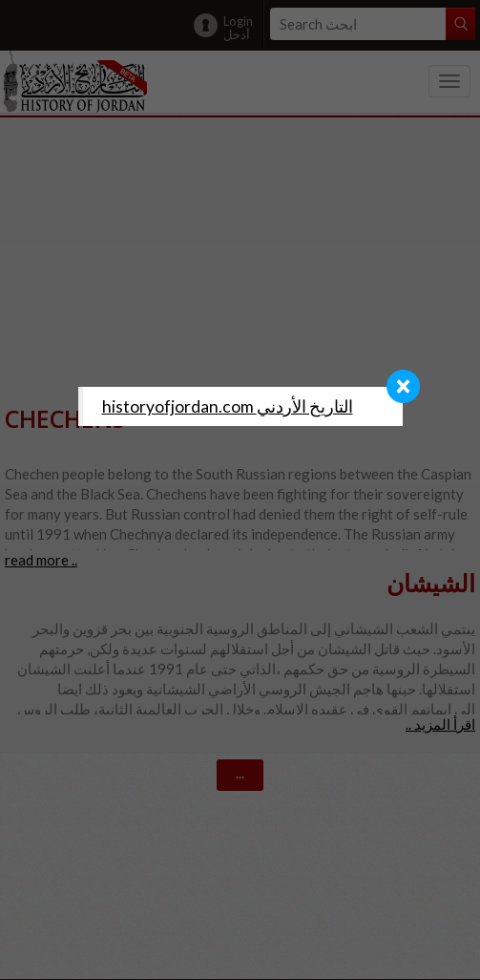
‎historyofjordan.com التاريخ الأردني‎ (228, 406)
